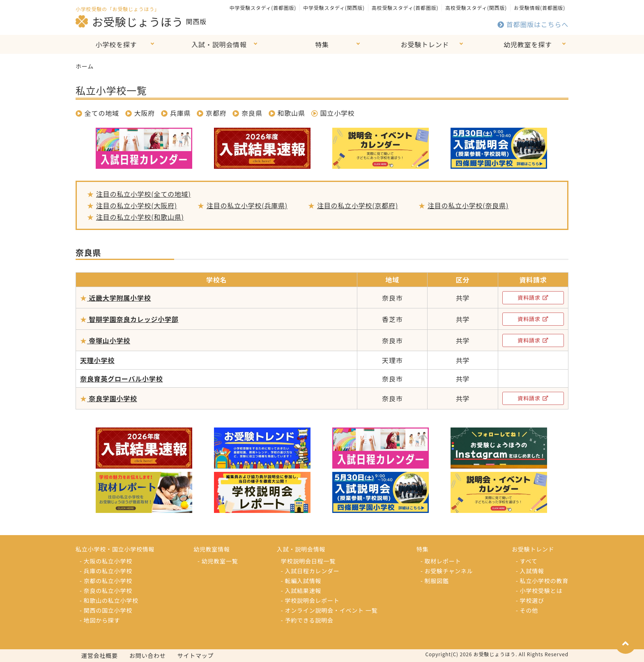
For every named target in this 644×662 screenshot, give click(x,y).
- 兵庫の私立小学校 (106, 571)
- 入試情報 (530, 571)
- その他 (527, 610)
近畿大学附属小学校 (119, 298)
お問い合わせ (148, 655)
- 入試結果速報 (301, 591)
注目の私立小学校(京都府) (358, 205)
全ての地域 (97, 113)
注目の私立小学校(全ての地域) (144, 194)
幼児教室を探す (528, 44)
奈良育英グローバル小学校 (121, 379)
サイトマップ (196, 655)
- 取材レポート (441, 561)
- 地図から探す (100, 620)
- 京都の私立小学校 (106, 581)
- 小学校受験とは (539, 591)
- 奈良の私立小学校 (106, 591)
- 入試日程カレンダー (310, 571)
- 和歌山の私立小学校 (109, 600)
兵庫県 (180, 113)
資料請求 (533, 298)
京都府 (216, 113)
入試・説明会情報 (219, 44)
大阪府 (145, 113)
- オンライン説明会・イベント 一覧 (329, 610)
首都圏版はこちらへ (533, 24)
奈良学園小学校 (112, 398)
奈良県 (252, 113)
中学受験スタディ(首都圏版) (263, 8)
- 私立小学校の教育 (542, 581)
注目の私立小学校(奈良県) (468, 205)
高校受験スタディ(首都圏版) (405, 8)
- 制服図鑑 (435, 581)
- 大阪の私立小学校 (106, 561)
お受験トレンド (425, 44)
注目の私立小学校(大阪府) (137, 205)
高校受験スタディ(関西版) (476, 8)
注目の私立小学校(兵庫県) (247, 205)
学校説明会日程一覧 (308, 561)
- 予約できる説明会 (307, 620)
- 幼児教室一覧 (218, 561)
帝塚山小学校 (109, 340)
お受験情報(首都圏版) (539, 8)
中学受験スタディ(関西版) (334, 8)
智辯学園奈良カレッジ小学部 (133, 319)
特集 (322, 44)
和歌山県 (291, 113)
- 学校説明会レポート (310, 600)
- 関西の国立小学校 (106, 610)
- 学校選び (530, 600)
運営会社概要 (100, 655)
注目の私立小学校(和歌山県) (140, 217)
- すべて (527, 561)
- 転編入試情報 (301, 581)
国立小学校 (333, 113)
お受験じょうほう (129, 21)
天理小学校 (97, 360)
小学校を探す (116, 44)
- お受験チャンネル (447, 571)
